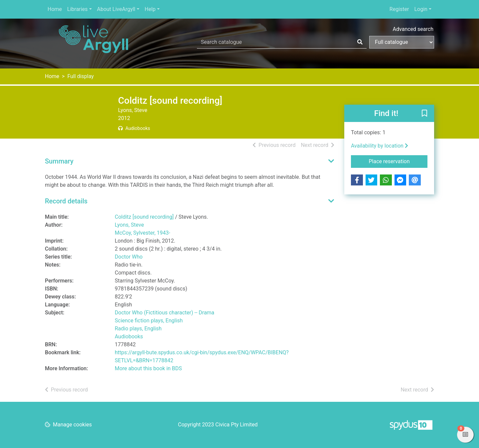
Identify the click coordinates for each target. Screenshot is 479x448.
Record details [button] (66, 201)
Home (55, 9)
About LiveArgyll (116, 9)
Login (421, 9)
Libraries (77, 9)
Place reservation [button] (398, 161)
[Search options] (402, 42)
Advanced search (413, 29)
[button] (424, 114)
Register (399, 9)
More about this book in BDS (148, 368)
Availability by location (380, 146)
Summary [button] (59, 161)
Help (150, 9)
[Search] (360, 42)
